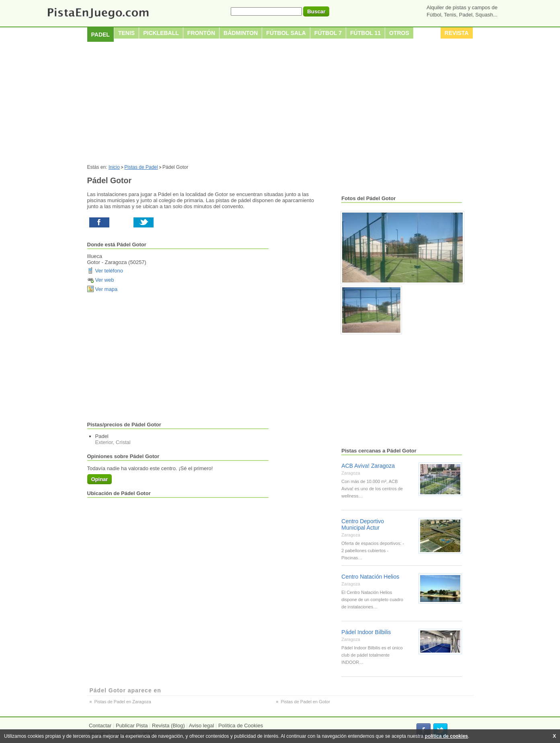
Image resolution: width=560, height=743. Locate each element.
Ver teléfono (109, 271)
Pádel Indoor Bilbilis (366, 632)
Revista (457, 33)
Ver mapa (107, 289)
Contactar (100, 726)
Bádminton (241, 33)
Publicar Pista (132, 726)
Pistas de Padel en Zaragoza (123, 702)
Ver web (105, 280)
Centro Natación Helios (370, 577)
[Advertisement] (280, 104)
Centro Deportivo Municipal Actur (363, 524)
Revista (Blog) (168, 726)
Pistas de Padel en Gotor (306, 702)
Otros (399, 33)
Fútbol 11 (365, 33)
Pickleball (161, 33)
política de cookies (446, 736)
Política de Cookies (241, 726)
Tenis (126, 33)
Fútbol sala (286, 33)
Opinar (100, 479)
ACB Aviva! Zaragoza (368, 466)
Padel (101, 35)
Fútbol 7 (328, 33)
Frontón (201, 33)
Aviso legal (202, 726)
